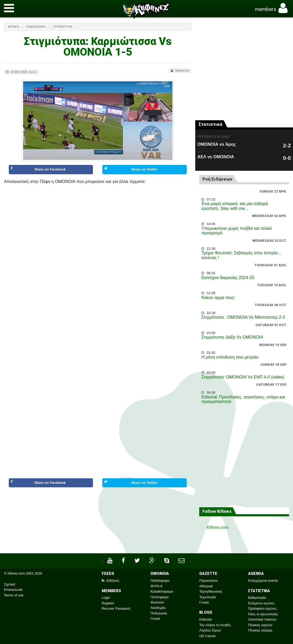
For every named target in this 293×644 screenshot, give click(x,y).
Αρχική (14, 27)
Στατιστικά (210, 124)
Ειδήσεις (111, 581)
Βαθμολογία (257, 598)
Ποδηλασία (159, 613)
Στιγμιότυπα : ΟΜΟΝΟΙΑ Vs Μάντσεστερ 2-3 (243, 317)
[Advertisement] (98, 512)
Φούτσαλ (157, 602)
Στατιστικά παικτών (262, 619)
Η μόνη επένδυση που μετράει (230, 357)
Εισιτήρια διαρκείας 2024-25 (228, 278)
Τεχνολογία (207, 597)
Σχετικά (10, 584)
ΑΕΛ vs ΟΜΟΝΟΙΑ (216, 157)
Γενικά (155, 619)
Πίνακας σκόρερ (260, 630)
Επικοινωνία (13, 590)
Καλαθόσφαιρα (162, 591)
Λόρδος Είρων (210, 630)
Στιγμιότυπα (63, 27)
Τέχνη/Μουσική (211, 591)
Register (108, 603)
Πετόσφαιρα (159, 597)
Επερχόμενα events (263, 581)
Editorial (205, 619)
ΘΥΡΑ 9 (156, 586)
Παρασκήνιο (208, 581)
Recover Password (116, 608)
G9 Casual (207, 636)
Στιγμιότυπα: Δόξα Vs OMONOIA (232, 337)
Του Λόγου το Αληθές (215, 625)
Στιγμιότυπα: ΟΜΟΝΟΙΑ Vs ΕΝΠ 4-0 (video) (243, 377)
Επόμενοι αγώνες (261, 603)
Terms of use (14, 595)
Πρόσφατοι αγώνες (262, 608)
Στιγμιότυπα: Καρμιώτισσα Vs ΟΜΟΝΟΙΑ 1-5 (98, 47)
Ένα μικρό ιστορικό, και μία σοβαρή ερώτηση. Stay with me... (235, 206)
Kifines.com (218, 527)
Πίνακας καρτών (260, 625)
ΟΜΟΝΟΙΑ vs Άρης (216, 144)
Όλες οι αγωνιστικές (263, 614)
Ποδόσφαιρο (36, 27)
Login (106, 598)
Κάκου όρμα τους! (218, 298)
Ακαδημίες (158, 608)
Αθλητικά (206, 586)
